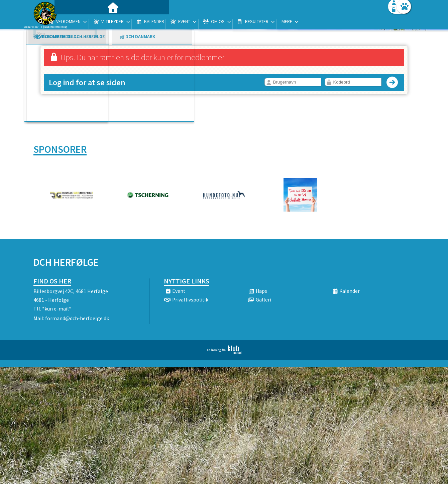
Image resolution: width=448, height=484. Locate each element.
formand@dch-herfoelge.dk (77, 318)
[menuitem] (75, 23)
